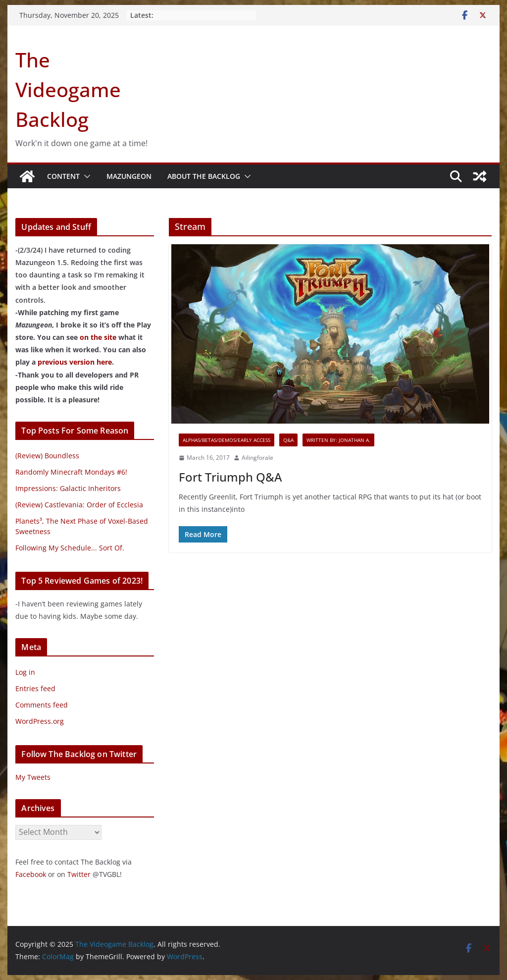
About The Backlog (204, 176)
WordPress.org (40, 721)
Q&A (288, 440)
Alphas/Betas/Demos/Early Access (227, 440)
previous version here (75, 362)
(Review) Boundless (47, 456)
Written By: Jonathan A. (338, 440)
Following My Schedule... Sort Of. (70, 548)
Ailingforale (257, 458)
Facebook (31, 874)
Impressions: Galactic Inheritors (68, 488)
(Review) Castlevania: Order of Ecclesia (79, 505)
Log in (25, 672)
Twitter (79, 874)
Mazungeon (129, 176)
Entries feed (35, 688)
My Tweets (33, 777)
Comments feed (42, 705)
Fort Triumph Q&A (230, 477)
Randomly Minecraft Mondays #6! (71, 472)
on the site (98, 337)
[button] (85, 176)
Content (63, 176)
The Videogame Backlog (68, 89)
